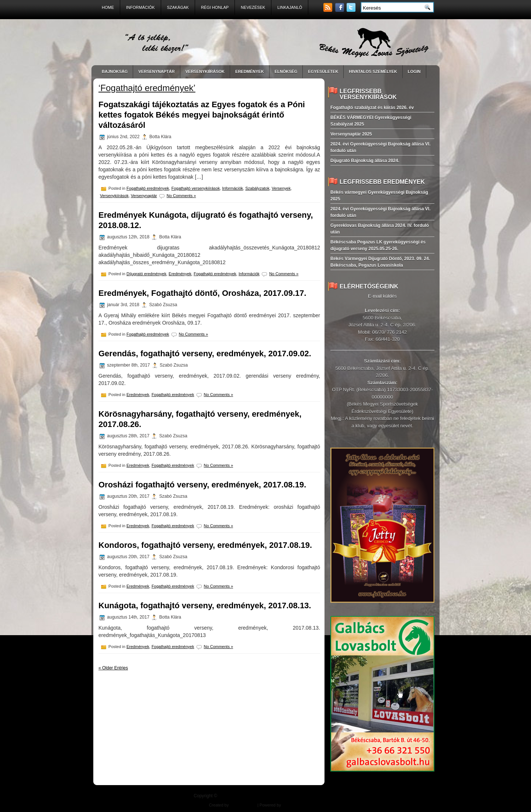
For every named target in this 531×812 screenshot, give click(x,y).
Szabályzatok (257, 188)
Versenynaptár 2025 (351, 134)
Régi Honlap (215, 7)
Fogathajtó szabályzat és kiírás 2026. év (372, 108)
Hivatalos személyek (373, 71)
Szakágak (178, 7)
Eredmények (180, 274)
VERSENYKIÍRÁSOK (205, 71)
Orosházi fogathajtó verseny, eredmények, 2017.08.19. (202, 485)
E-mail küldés (382, 296)
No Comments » (181, 196)
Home (108, 7)
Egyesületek (323, 71)
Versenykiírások (114, 196)
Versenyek (281, 188)
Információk (140, 7)
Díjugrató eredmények (146, 274)
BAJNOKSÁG (115, 71)
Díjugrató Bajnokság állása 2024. (365, 161)
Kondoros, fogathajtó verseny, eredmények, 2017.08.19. (205, 545)
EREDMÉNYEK (250, 71)
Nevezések (253, 7)
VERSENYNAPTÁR (156, 71)
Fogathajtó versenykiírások (196, 188)
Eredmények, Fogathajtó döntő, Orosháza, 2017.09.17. (202, 293)
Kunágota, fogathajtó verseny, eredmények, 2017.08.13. (205, 605)
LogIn (414, 71)
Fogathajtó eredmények (148, 188)
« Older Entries (113, 668)
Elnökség (286, 71)
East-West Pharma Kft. (302, 805)
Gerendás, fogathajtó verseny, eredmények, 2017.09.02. (205, 353)
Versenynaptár (144, 196)
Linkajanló (290, 7)
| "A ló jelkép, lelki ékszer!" (278, 796)
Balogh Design (243, 805)
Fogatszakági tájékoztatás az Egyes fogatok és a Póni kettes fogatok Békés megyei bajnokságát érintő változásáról (202, 115)
